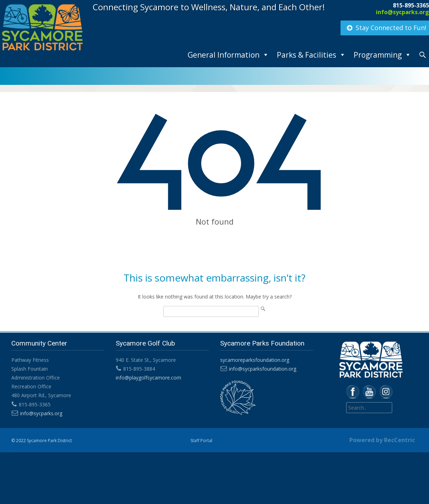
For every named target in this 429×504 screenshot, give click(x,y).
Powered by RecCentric (382, 440)
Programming (378, 55)
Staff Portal (201, 441)
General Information (224, 55)
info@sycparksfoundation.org (262, 369)
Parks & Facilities (307, 55)
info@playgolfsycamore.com (148, 378)
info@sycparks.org (402, 12)
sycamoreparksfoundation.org (254, 360)
